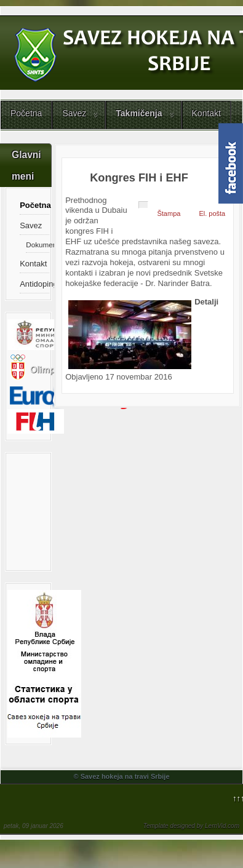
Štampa (169, 213)
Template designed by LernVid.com (191, 826)
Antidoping (34, 284)
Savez (74, 113)
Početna (26, 113)
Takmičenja (139, 113)
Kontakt (206, 113)
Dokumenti (37, 245)
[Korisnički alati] (143, 205)
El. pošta (212, 213)
